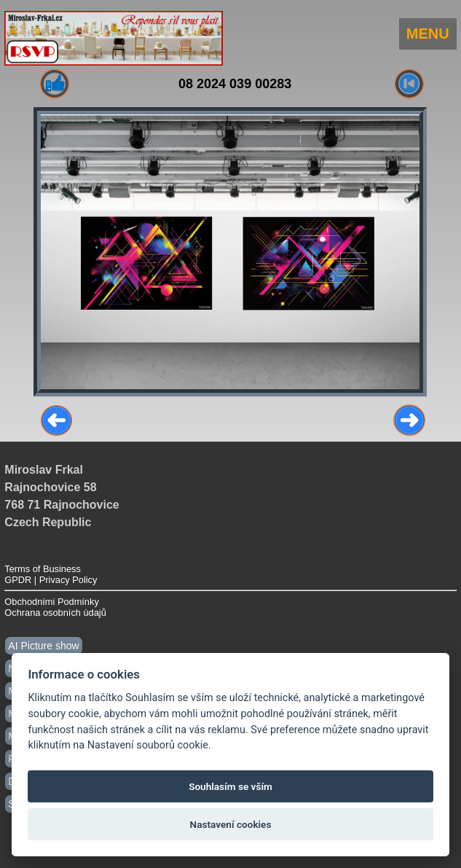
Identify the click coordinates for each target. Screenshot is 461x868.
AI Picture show (43, 646)
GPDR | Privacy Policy (51, 580)
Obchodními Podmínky (51, 602)
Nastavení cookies (231, 824)
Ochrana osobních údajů (55, 613)
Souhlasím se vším (230, 786)
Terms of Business (43, 569)
